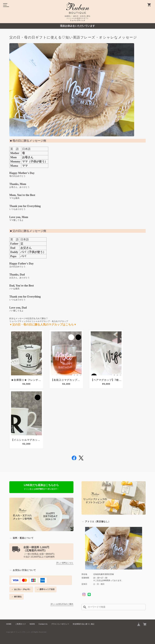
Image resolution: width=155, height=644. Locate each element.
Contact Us (43, 624)
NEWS (32, 624)
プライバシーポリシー (60, 624)
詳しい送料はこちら (65, 563)
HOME (9, 624)
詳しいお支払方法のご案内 (62, 604)
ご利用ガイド (21, 624)
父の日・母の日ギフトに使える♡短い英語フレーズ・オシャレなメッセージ (73, 37)
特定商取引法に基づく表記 (84, 624)
